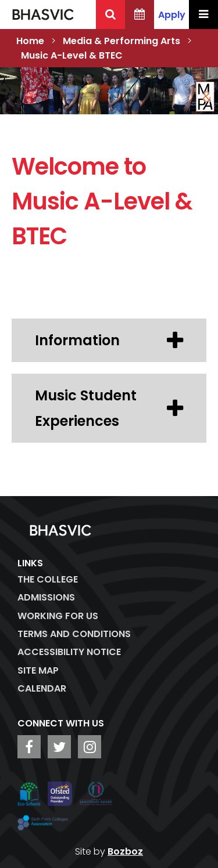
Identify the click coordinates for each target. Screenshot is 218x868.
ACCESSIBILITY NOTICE (69, 652)
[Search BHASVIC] (110, 15)
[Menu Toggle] (203, 15)
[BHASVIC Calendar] (140, 15)
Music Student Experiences (109, 408)
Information (109, 341)
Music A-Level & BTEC (72, 55)
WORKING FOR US (58, 616)
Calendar (42, 688)
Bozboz (125, 851)
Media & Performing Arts (121, 41)
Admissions (46, 597)
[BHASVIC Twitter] (59, 747)
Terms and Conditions (74, 634)
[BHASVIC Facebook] (29, 747)
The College (48, 579)
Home (30, 41)
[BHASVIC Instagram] (90, 747)
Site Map (38, 670)
